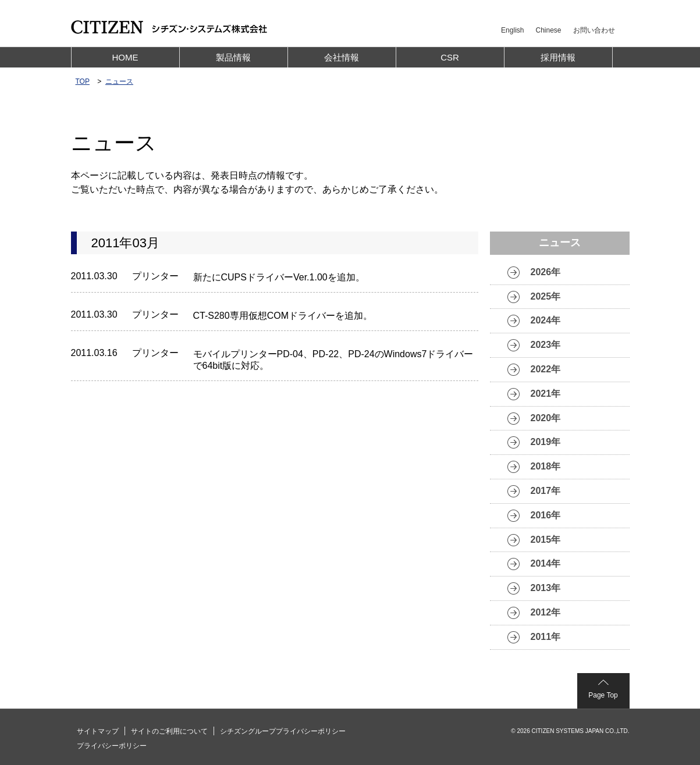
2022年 (546, 369)
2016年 (546, 515)
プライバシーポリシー (112, 746)
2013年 (546, 588)
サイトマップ (98, 731)
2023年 (546, 345)
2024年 (546, 320)
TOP (83, 81)
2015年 (546, 540)
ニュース (119, 81)
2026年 (546, 272)
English (512, 30)
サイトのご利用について (169, 731)
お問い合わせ (594, 30)
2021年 (546, 394)
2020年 (546, 418)
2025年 (546, 296)
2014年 (546, 563)
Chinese (548, 30)
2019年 (546, 442)
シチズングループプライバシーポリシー (283, 731)
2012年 (546, 612)
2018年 (546, 466)
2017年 (546, 491)
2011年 (546, 637)
